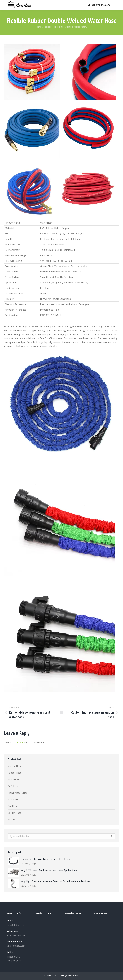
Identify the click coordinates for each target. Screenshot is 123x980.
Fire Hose (13, 806)
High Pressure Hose (18, 793)
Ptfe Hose (13, 820)
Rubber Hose (15, 773)
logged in (21, 742)
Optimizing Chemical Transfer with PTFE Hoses (45, 859)
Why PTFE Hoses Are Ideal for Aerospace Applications (49, 870)
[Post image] (13, 861)
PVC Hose (13, 786)
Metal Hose (14, 779)
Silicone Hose (15, 766)
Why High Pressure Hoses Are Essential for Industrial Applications (55, 881)
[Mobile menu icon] (114, 5)
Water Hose (14, 799)
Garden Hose (14, 813)
